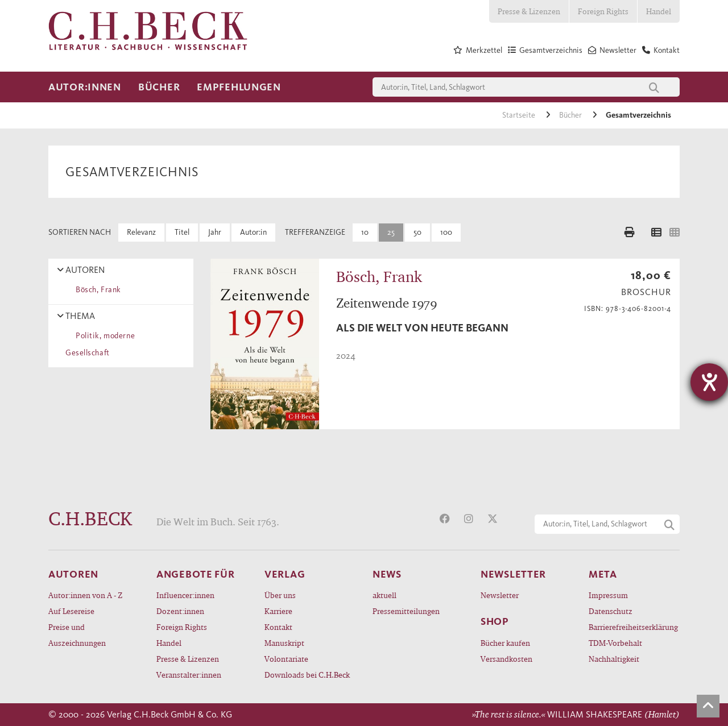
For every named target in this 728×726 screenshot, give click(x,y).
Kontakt (278, 627)
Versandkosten (506, 659)
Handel (659, 11)
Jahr (215, 232)
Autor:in (253, 232)
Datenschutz (611, 611)
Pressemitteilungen (406, 611)
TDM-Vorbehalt (615, 643)
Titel (182, 232)
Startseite (520, 115)
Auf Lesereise (71, 611)
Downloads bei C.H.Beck (307, 675)
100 (446, 232)
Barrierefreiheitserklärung (633, 627)
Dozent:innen (180, 611)
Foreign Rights (603, 11)
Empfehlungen (239, 87)
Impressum (608, 595)
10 (365, 232)
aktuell (384, 595)
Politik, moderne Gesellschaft (100, 344)
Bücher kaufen (505, 643)
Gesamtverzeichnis (638, 115)
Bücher (159, 87)
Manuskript (284, 643)
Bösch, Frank (96, 290)
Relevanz (141, 232)
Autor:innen (85, 87)
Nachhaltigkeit (614, 659)
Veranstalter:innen (189, 675)
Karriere (278, 611)
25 (391, 232)
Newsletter (500, 595)
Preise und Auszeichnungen (77, 635)
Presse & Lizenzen (529, 11)
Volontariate (286, 659)
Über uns (280, 595)
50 (417, 232)
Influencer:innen (185, 595)
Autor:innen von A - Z (85, 595)
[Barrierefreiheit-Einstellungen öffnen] (709, 382)
